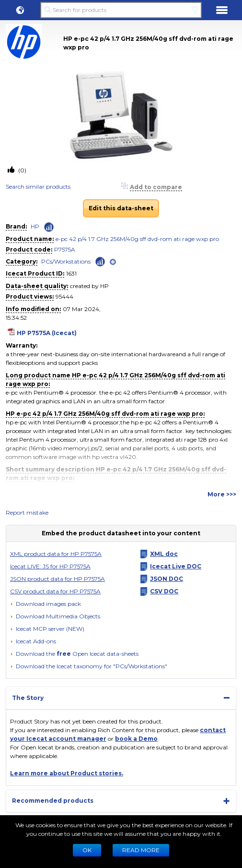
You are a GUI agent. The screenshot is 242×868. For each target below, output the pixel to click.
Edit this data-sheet (121, 208)
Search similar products (38, 187)
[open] (113, 262)
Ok (87, 850)
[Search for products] (121, 10)
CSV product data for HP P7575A (55, 591)
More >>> (222, 494)
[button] (20, 10)
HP (35, 226)
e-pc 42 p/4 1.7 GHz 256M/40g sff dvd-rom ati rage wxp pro (137, 239)
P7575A (65, 249)
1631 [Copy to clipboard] (71, 273)
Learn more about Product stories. (67, 773)
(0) (22, 170)
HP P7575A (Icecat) (47, 333)
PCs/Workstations (66, 261)
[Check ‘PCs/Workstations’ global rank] (100, 261)
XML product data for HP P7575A (56, 554)
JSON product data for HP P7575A (58, 579)
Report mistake (27, 512)
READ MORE (141, 850)
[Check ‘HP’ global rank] (49, 227)
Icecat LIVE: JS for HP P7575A (50, 566)
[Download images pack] (46, 604)
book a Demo (136, 739)
